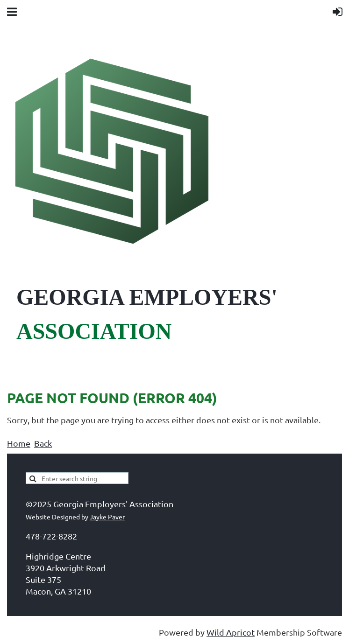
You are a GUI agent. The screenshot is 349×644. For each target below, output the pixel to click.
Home (19, 443)
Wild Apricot (231, 632)
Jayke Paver (107, 517)
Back (43, 443)
